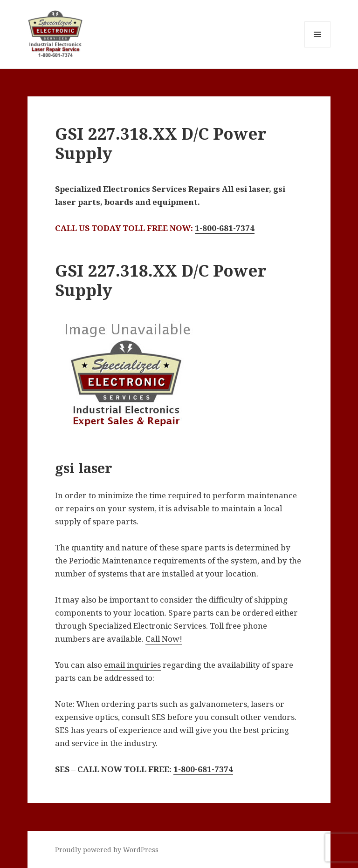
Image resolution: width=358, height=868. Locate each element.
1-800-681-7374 (225, 228)
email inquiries (132, 665)
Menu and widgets (318, 47)
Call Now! (164, 639)
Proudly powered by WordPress (107, 850)
